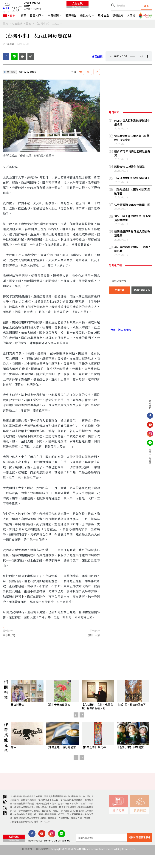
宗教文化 (87, 25)
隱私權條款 (41, 864)
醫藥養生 (71, 25)
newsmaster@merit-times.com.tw (49, 856)
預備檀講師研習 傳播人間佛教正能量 (132, 239)
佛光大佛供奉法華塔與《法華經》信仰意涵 (133, 151)
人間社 (131, 25)
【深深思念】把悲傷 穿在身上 (131, 186)
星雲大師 (37, 25)
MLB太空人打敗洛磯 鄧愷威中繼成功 (132, 136)
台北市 (6, 11)
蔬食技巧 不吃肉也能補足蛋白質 (132, 164)
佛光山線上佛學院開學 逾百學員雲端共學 (132, 224)
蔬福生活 (103, 25)
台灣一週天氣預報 (119, 333)
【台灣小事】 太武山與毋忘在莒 (50, 33)
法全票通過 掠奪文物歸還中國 (131, 211)
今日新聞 (55, 25)
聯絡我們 (23, 864)
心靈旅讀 (17, 33)
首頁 (24, 25)
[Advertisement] (77, 670)
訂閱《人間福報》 (150, 458)
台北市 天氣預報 (131, 318)
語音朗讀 (97, 71)
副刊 (29, 33)
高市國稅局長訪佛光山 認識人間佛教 (132, 253)
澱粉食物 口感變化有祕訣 (128, 175)
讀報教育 (118, 25)
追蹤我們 (150, 404)
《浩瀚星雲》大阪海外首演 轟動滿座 (132, 199)
